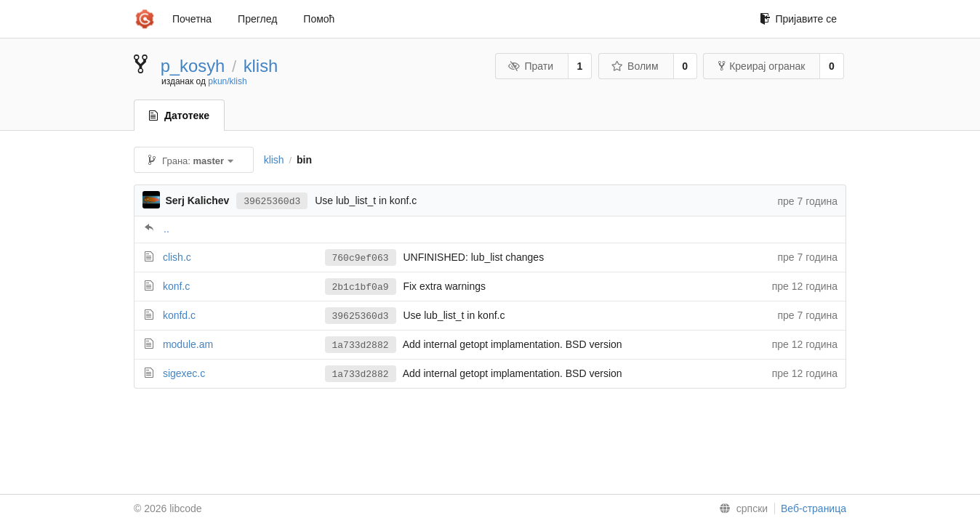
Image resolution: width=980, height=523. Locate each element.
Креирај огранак (762, 66)
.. (166, 229)
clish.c (177, 257)
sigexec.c (184, 373)
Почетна (192, 19)
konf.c (176, 286)
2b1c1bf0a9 (361, 287)
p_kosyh (193, 66)
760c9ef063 (361, 258)
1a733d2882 (361, 345)
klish (261, 66)
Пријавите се (798, 19)
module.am (188, 344)
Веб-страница (814, 508)
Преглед (257, 19)
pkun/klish (227, 81)
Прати (531, 66)
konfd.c (179, 315)
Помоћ (319, 19)
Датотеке (179, 115)
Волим (635, 66)
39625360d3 (272, 202)
